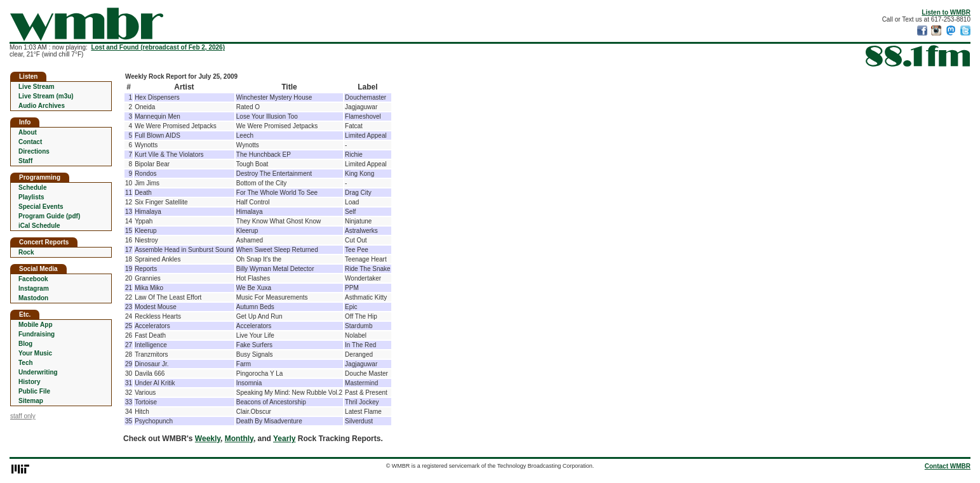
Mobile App (36, 325)
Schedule (32, 188)
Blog (25, 344)
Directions (34, 151)
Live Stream (37, 87)
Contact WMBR (948, 466)
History (29, 382)
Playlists (31, 197)
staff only (23, 416)
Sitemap (31, 401)
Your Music (35, 353)
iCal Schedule (39, 226)
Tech (26, 363)
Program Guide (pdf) (49, 216)
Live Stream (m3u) (46, 96)
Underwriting (38, 372)
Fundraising (37, 334)
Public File (34, 391)
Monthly (239, 439)
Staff (25, 161)
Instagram (34, 288)
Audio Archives (42, 106)
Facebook (33, 279)
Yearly (284, 439)
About (28, 132)
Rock (26, 252)
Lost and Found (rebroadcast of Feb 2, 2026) (158, 47)
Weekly (208, 439)
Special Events (41, 207)
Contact (30, 142)
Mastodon (33, 298)
